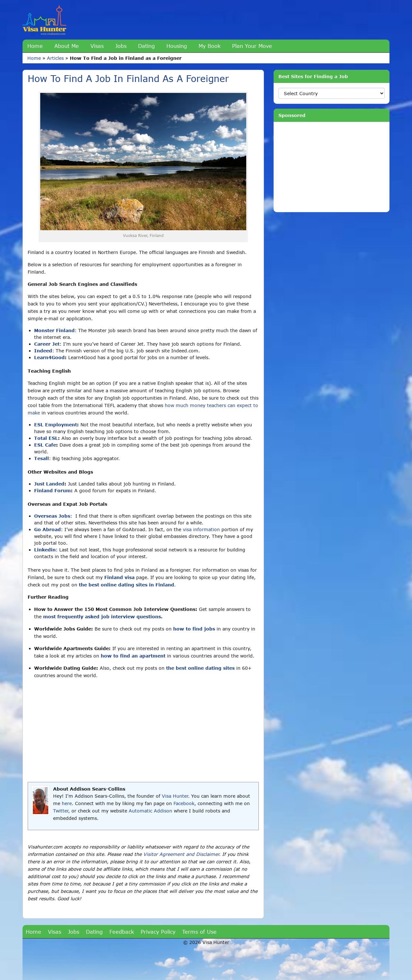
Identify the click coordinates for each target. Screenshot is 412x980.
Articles (55, 58)
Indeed (43, 351)
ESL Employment (56, 425)
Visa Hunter (175, 796)
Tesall (42, 458)
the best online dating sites (200, 668)
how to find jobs (194, 629)
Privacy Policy (158, 932)
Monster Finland (54, 330)
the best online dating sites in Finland (126, 585)
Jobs (121, 46)
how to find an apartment (133, 656)
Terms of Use (199, 932)
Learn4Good (49, 357)
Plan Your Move (252, 46)
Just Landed (49, 484)
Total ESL (46, 438)
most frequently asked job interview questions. (103, 617)
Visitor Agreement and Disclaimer (181, 854)
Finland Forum (52, 490)
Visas (97, 46)
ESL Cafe (45, 445)
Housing (177, 46)
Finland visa (119, 577)
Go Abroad (47, 529)
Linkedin (45, 550)
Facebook (184, 803)
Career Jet (47, 344)
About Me (67, 46)
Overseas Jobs (52, 516)
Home (35, 46)
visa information (201, 529)
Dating (146, 46)
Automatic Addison (150, 811)
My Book (210, 46)
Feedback (122, 932)
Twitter (61, 811)
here (67, 803)
